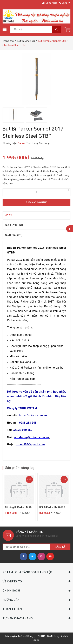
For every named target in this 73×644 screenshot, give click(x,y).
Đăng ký (65, 3)
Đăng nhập (50, 3)
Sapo (36, 640)
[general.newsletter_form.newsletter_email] (26, 547)
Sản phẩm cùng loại (20, 468)
